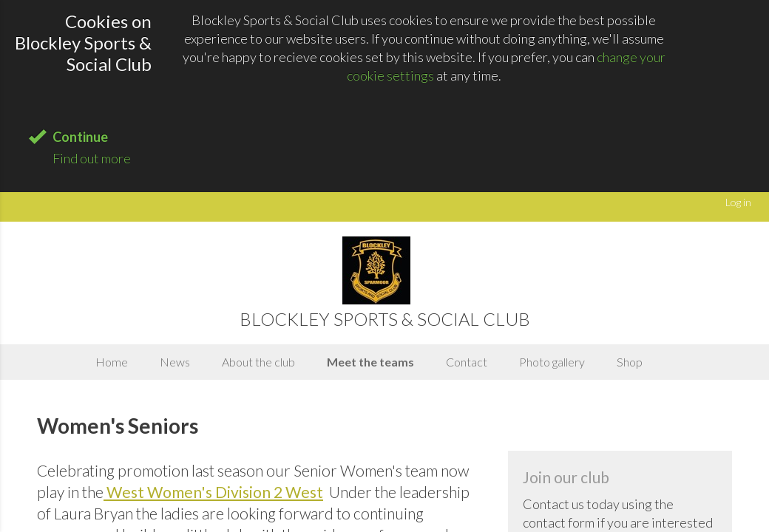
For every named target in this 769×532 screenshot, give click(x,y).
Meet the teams (370, 362)
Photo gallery (552, 362)
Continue (80, 137)
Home (112, 362)
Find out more (92, 158)
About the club (258, 362)
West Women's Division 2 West (215, 492)
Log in (738, 202)
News (175, 362)
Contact (467, 362)
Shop (630, 362)
